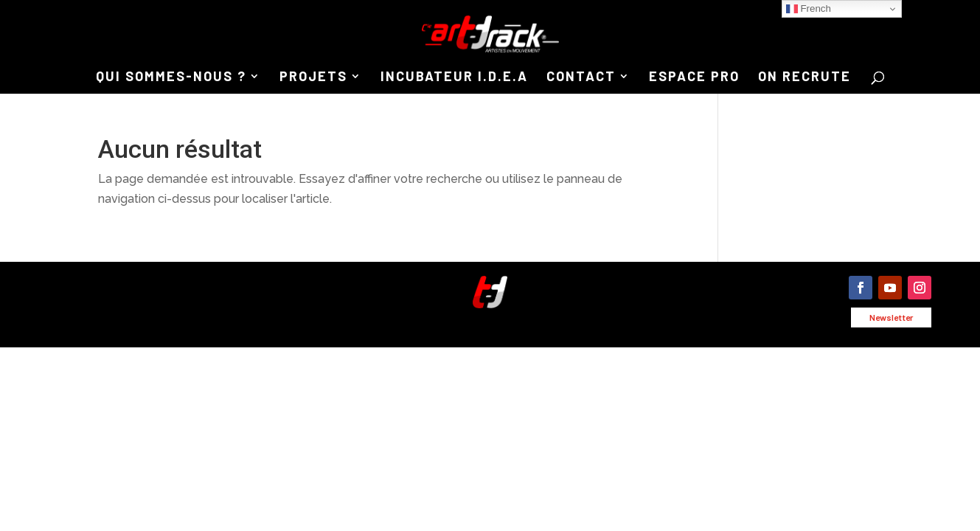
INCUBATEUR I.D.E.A (454, 77)
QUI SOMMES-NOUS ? (171, 77)
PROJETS (313, 77)
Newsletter (891, 317)
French (809, 9)
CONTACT (581, 77)
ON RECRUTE (804, 77)
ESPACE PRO (694, 77)
